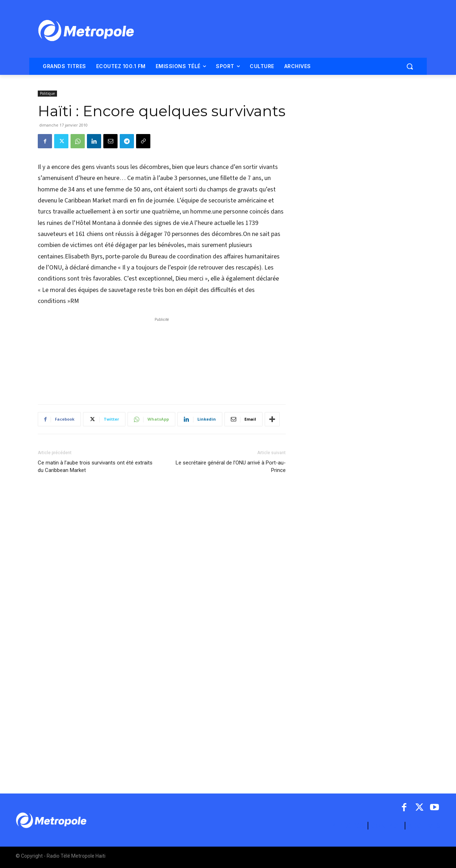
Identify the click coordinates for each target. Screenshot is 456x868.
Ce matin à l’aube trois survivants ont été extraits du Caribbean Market (95, 466)
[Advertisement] (162, 357)
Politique (47, 93)
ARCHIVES (424, 826)
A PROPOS (349, 826)
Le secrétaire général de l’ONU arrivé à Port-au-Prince (231, 466)
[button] (410, 66)
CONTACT (387, 826)
